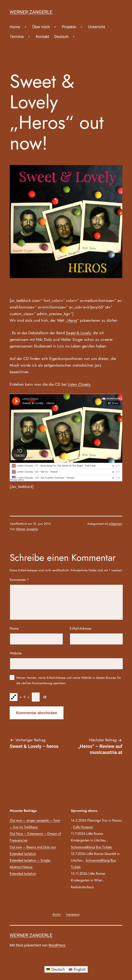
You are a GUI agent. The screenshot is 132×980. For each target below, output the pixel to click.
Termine (17, 37)
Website (16, 653)
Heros (72, 320)
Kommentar (19, 580)
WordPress (57, 945)
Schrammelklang (83, 847)
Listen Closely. (79, 384)
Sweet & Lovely (78, 333)
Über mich (41, 27)
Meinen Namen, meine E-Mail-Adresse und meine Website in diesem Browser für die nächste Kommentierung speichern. (69, 680)
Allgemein (116, 524)
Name (14, 628)
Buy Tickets (104, 847)
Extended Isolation (23, 874)
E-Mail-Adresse (80, 628)
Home (15, 27)
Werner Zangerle (31, 12)
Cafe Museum (83, 827)
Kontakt (43, 37)
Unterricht (97, 27)
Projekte (69, 27)
